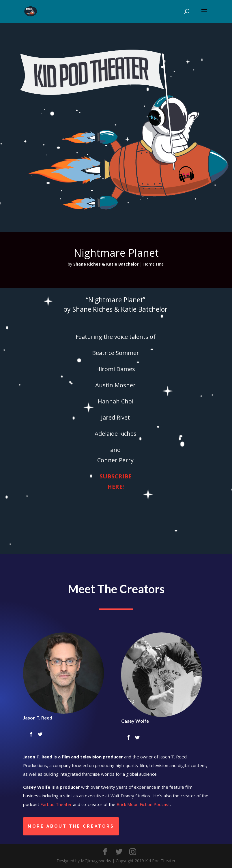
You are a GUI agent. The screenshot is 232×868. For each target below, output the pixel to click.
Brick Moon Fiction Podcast (143, 804)
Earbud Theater (56, 804)
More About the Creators (71, 826)
